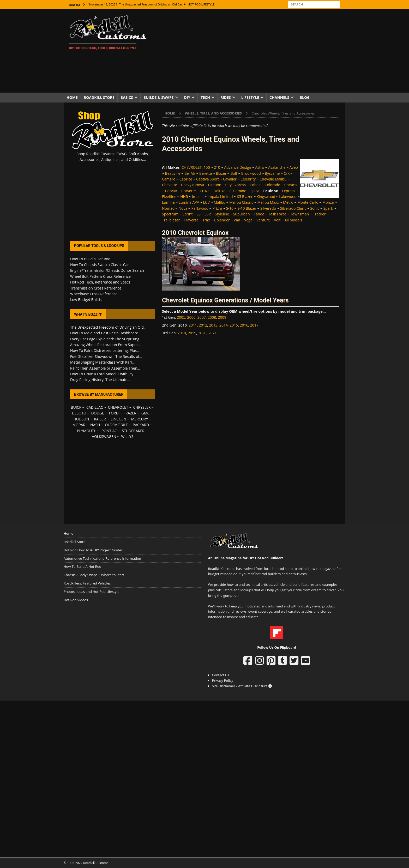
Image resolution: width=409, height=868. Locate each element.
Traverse (191, 220)
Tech (205, 97)
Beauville (173, 173)
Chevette (170, 185)
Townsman (300, 214)
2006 (191, 317)
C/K (287, 173)
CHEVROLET (192, 167)
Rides (226, 97)
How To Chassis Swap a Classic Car (100, 265)
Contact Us (221, 675)
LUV (206, 202)
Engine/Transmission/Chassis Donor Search (107, 270)
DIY (187, 97)
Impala (198, 197)
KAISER (100, 419)
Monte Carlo (308, 202)
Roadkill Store (99, 97)
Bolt (234, 173)
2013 (213, 325)
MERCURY (140, 419)
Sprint (187, 214)
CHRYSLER (142, 407)
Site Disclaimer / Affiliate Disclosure (242, 686)
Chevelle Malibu (273, 179)
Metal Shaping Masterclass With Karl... (102, 362)
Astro (260, 167)
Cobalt (255, 185)
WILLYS (127, 436)
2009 (222, 317)
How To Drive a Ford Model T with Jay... (103, 374)
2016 (244, 325)
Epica (255, 191)
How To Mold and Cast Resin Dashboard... (106, 333)
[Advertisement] (250, 51)
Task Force (277, 214)
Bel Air (190, 173)
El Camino (238, 191)
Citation (215, 185)
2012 (203, 325)
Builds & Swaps (159, 97)
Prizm (217, 208)
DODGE (98, 413)
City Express (236, 185)
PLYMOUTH (87, 431)
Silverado (268, 208)
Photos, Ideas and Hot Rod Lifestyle (91, 592)
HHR (184, 197)
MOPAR (79, 425)
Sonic (315, 208)
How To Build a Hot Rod (90, 259)
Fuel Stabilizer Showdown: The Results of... (106, 356)
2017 (254, 325)
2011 (193, 325)
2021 (213, 333)
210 (217, 167)
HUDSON (81, 419)
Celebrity (248, 179)
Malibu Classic (241, 202)
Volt (277, 220)
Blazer (221, 173)
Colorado (273, 185)
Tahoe (259, 214)
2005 (181, 317)
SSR (208, 214)
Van (237, 220)
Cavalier (230, 179)
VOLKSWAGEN (104, 436)
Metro (288, 202)
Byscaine (272, 173)
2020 (202, 333)
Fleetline (169, 197)
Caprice (186, 179)
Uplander (222, 220)
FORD (114, 413)
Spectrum (170, 214)
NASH (95, 425)
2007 (202, 317)
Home (72, 97)
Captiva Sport (207, 179)
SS (199, 214)
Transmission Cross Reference (96, 288)
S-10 (230, 208)
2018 (182, 333)
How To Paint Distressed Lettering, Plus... (105, 350)
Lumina (168, 202)
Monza (328, 202)
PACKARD (141, 425)
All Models (293, 220)
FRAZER (130, 413)
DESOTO (79, 413)
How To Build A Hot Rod (82, 566)
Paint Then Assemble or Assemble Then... (105, 368)
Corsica (291, 185)
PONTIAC (109, 431)
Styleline (222, 214)
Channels (279, 97)
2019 (192, 333)
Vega (248, 220)
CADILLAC (95, 407)
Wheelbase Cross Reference (94, 294)
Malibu (219, 202)
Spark (328, 208)
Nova (183, 208)
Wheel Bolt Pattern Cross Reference (100, 276)
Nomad (168, 208)
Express (289, 191)
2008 (212, 317)
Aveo (294, 167)
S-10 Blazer (247, 208)
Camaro (169, 179)
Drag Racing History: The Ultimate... (100, 380)
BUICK (76, 407)
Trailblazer (171, 220)
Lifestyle (250, 97)
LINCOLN (119, 419)
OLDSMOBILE (116, 425)
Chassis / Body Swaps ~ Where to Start (94, 575)
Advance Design (237, 167)
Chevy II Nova (193, 185)
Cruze (205, 191)
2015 (234, 325)
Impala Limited (220, 197)
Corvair (171, 191)
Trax (206, 220)
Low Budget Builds (86, 300)
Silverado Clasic (293, 208)
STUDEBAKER (133, 431)
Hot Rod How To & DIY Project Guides (93, 550)
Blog (305, 97)
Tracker (319, 214)
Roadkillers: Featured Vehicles (87, 583)
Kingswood (266, 197)
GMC (146, 413)
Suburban (241, 214)
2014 (224, 325)
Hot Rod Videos (76, 600)
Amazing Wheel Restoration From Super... (106, 345)
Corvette (189, 191)
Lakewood (288, 197)
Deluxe (219, 191)
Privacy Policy (223, 680)
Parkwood (200, 208)
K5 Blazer (245, 197)
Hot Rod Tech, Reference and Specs (100, 282)
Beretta (206, 173)
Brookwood (251, 173)
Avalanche (277, 167)
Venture (263, 220)
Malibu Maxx (268, 202)
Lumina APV (189, 202)
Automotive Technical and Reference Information (102, 558)
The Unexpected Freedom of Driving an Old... (108, 327)
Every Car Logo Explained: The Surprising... (106, 339)
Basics (127, 97)
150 (207, 167)
